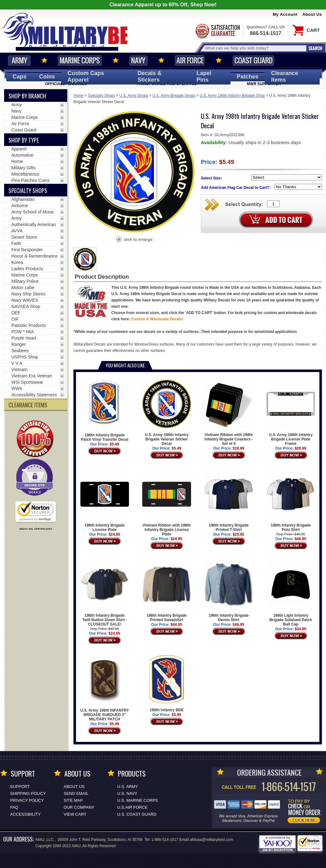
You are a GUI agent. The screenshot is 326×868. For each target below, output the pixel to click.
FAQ (14, 807)
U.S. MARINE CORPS (138, 800)
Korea (17, 262)
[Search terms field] (255, 48)
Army (19, 60)
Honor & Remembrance (35, 256)
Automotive (22, 155)
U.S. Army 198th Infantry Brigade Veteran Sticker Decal (166, 413)
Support (20, 786)
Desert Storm (24, 237)
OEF (16, 313)
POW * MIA (23, 332)
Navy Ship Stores (28, 294)
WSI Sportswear (27, 382)
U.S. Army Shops (134, 96)
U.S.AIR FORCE (132, 807)
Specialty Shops (102, 96)
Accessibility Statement (34, 395)
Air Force (190, 60)
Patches (248, 77)
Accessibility (25, 814)
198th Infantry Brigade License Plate (105, 501)
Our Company (79, 807)
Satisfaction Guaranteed (217, 31)
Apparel (19, 149)
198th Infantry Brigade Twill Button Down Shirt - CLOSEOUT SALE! (105, 593)
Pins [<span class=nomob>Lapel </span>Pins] (204, 76)
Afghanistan (23, 199)
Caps (20, 77)
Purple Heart (24, 338)
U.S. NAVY (127, 793)
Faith (16, 243)
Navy (138, 60)
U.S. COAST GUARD (137, 814)
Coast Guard (253, 60)
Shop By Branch (27, 96)
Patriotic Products (29, 325)
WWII (17, 388)
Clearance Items (285, 76)
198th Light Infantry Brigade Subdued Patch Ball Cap (291, 593)
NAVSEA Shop (26, 306)
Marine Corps (80, 60)
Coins (47, 77)
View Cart (75, 814)
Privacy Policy (27, 800)
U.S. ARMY (128, 786)
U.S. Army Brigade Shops (174, 96)
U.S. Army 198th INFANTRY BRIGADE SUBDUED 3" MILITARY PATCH (105, 688)
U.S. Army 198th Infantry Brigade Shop (232, 96)
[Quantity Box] (273, 204)
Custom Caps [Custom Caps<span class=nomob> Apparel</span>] (86, 76)
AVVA (17, 231)
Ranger (19, 344)
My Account (285, 14)
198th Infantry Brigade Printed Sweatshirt (166, 591)
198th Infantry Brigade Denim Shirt (229, 591)
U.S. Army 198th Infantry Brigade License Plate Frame (291, 413)
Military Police (25, 281)
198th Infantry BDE (166, 684)
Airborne (20, 206)
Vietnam (19, 370)
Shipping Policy (28, 793)
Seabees (20, 351)
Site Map (73, 800)
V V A (17, 363)
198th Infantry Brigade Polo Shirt (291, 501)
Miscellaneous (25, 174)
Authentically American (34, 224)
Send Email (76, 793)
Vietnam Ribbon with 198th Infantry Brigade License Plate (166, 503)
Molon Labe (23, 288)
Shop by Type (24, 140)
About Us (312, 14)
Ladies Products (27, 269)
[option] (85, 259)
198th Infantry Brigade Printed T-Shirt (229, 501)
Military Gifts (23, 168)
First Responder (27, 250)
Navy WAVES (25, 300)
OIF (15, 319)
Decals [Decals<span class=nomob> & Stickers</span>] (149, 76)
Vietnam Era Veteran (32, 376)
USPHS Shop (25, 357)
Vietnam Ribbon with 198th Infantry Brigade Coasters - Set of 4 (229, 413)
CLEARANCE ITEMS (28, 405)
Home (79, 96)
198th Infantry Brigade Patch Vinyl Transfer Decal (105, 411)
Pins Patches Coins (30, 180)
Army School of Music (33, 212)
